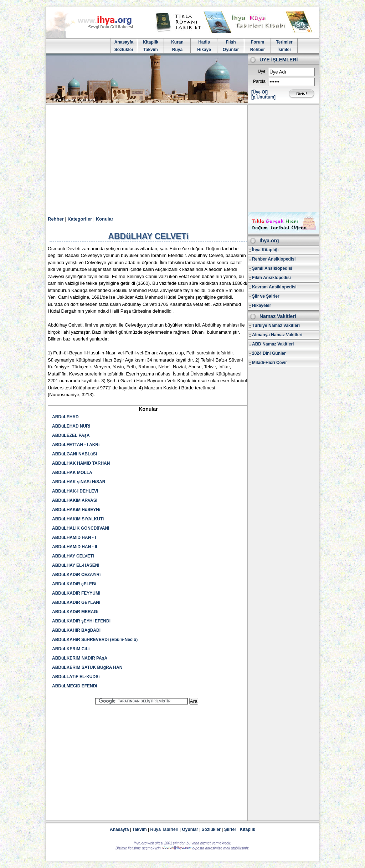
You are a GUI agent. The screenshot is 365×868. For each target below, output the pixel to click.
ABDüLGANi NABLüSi (74, 454)
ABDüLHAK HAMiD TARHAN (81, 463)
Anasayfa (124, 42)
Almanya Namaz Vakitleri (277, 335)
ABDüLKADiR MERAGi (75, 612)
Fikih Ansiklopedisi (271, 278)
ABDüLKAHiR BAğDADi (76, 630)
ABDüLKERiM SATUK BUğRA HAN (87, 667)
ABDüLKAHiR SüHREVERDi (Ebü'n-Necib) (95, 640)
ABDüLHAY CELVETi (73, 556)
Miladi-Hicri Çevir (269, 363)
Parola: (260, 81)
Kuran (177, 42)
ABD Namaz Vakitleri (273, 344)
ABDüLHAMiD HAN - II (75, 547)
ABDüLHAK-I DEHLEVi (75, 491)
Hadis (204, 42)
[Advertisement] (182, 158)
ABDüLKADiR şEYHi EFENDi (81, 621)
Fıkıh (231, 42)
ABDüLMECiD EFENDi (75, 686)
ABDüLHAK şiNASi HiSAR (79, 482)
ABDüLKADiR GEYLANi (76, 602)
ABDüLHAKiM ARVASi (75, 500)
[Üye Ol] (259, 92)
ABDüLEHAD (65, 417)
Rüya (177, 50)
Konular (105, 219)
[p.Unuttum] (263, 97)
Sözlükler (124, 50)
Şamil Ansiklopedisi (272, 268)
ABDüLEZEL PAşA (71, 435)
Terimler (284, 42)
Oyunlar (231, 50)
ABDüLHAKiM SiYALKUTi (78, 519)
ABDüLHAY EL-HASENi (76, 565)
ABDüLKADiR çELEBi (74, 584)
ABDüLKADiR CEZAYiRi (76, 575)
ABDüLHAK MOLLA (72, 473)
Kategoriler (80, 219)
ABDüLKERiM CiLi (71, 649)
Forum (258, 42)
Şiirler (230, 829)
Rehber (258, 50)
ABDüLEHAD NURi (71, 426)
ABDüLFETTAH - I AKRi (76, 445)
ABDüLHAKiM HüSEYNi (76, 510)
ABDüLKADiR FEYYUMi (76, 593)
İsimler (284, 50)
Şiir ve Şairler (266, 296)
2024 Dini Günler (269, 353)
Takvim (150, 50)
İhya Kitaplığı (265, 250)
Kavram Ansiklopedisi (274, 287)
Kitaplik (151, 42)
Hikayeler (261, 306)
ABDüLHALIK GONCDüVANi (81, 528)
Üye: (262, 71)
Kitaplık (248, 829)
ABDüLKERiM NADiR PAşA (80, 658)
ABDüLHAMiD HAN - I (74, 538)
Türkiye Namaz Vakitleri (276, 325)
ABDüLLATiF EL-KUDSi (76, 677)
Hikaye (204, 50)
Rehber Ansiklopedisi (274, 259)
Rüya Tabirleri (164, 829)
